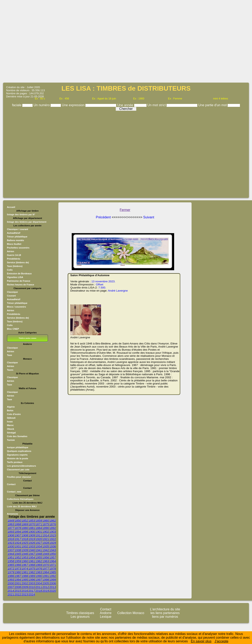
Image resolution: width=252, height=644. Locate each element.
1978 (53, 569)
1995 (25, 580)
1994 (18, 580)
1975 (32, 569)
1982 (32, 572)
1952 (18, 557)
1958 (11, 561)
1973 (18, 569)
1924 (18, 543)
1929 (53, 543)
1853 (32, 521)
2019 (46, 591)
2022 (18, 594)
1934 (39, 546)
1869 (25, 524)
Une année (126, 105)
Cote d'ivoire (14, 414)
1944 (11, 554)
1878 (18, 528)
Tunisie (11, 440)
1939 (25, 550)
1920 (39, 539)
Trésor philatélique (17, 303)
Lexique (106, 617)
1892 (53, 528)
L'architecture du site (165, 609)
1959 (18, 561)
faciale (17, 105)
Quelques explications (19, 451)
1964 (53, 561)
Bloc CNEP (13, 329)
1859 (39, 521)
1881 (32, 528)
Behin (10, 410)
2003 (32, 583)
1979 (11, 572)
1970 (46, 565)
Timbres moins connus (27, 338)
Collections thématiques (20, 499)
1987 (18, 576)
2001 (18, 583)
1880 (25, 528)
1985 (53, 572)
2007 (11, 587)
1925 (25, 543)
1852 (25, 521)
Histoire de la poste (18, 458)
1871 (39, 524)
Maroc (10, 425)
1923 (11, 543)
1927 (39, 543)
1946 (25, 554)
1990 (39, 576)
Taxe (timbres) (15, 321)
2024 (32, 594)
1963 (46, 561)
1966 (18, 565)
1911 (39, 535)
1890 (46, 528)
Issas (10, 422)
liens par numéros (165, 617)
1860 (46, 521)
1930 (11, 546)
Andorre (106, 613)
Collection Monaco (131, 613)
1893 (11, 532)
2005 (46, 583)
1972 (11, 569)
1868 (18, 524)
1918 (25, 539)
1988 (25, 576)
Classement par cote (18, 470)
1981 (25, 572)
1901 (39, 532)
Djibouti (11, 418)
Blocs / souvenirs (16, 307)
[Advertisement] (126, 41)
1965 (11, 565)
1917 (18, 539)
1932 (25, 546)
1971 (53, 565)
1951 (11, 557)
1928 (46, 543)
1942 (46, 550)
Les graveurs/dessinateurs (22, 466)
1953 (25, 557)
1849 (11, 521)
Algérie (11, 407)
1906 (11, 535)
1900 (32, 532)
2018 (39, 591)
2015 (18, 591)
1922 (53, 539)
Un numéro (42, 105)
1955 (39, 557)
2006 (53, 583)
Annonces (12, 514)
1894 (18, 532)
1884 (39, 528)
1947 (32, 554)
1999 (53, 580)
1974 (25, 569)
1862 (53, 521)
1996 (32, 580)
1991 (46, 576)
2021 (11, 594)
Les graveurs (80, 617)
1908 (25, 535)
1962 (39, 561)
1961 (32, 561)
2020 (53, 591)
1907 (18, 535)
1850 (18, 521)
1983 (39, 572)
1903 (53, 532)
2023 (25, 594)
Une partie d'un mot (213, 105)
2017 (32, 591)
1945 (18, 554)
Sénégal (11, 433)
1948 (39, 554)
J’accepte (221, 641)
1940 (32, 550)
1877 (11, 528)
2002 (25, 583)
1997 (39, 580)
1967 (25, 565)
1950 (53, 554)
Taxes (10, 370)
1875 (46, 524)
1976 (39, 569)
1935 (46, 546)
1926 (32, 543)
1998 (46, 580)
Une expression (74, 105)
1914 (46, 535)
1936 (53, 546)
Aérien (11, 310)
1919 (32, 539)
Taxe (10, 355)
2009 (25, 587)
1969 (39, 565)
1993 (11, 580)
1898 (25, 532)
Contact (11, 484)
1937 (11, 550)
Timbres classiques (80, 613)
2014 (11, 591)
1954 (32, 557)
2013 (53, 587)
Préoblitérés (14, 314)
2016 (25, 591)
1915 (53, 535)
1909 (32, 535)
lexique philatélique (18, 447)
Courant (11, 296)
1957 (53, 557)
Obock (11, 429)
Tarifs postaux (15, 462)
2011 (39, 587)
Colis (10, 325)
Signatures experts (17, 455)
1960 (25, 561)
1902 (46, 532)
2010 (32, 587)
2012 (46, 587)
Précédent (104, 217)
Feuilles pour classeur (19, 477)
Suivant (149, 217)
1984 (46, 572)
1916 (11, 539)
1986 (11, 576)
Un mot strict (157, 105)
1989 (32, 576)
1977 (46, 569)
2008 (18, 587)
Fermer (125, 210)
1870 (32, 524)
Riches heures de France (20, 285)
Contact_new (14, 492)
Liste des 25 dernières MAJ (22, 506)
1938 (18, 550)
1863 (11, 524)
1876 (53, 524)
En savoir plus (201, 641)
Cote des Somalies (17, 436)
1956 (46, 557)
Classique (12, 292)
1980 (18, 572)
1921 (46, 539)
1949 (46, 554)
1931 (18, 546)
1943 (53, 550)
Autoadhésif (14, 299)
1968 (32, 565)
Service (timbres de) (18, 318)
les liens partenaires (165, 613)
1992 (53, 576)
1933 (32, 546)
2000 (11, 583)
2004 (39, 583)
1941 (39, 550)
